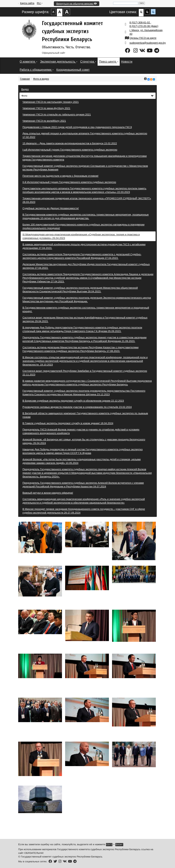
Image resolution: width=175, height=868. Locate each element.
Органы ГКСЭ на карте (143, 38)
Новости (127, 62)
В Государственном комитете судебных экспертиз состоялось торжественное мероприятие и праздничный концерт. (86, 309)
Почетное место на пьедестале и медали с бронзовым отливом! (60, 176)
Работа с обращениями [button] (37, 70)
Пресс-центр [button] (109, 62)
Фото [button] (87, 96)
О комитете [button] (28, 62)
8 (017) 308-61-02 (140, 22)
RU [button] (40, 3)
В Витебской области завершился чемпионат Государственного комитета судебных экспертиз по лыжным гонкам (85, 415)
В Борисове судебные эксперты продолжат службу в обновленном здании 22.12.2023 (73, 401)
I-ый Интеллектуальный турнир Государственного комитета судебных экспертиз (70, 150)
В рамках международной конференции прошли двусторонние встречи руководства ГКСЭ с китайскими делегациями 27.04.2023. (84, 246)
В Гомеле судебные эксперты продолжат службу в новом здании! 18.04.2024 (68, 423)
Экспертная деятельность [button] (59, 62)
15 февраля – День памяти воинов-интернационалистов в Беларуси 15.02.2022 (70, 143)
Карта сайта (27, 3)
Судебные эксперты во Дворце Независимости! (51, 208)
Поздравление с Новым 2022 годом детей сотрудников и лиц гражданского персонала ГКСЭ (77, 127)
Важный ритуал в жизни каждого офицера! (48, 493)
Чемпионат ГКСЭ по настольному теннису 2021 (51, 102)
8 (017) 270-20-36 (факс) (144, 26)
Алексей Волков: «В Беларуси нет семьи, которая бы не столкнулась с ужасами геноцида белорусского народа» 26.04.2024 (84, 441)
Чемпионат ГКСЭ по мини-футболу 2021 (46, 108)
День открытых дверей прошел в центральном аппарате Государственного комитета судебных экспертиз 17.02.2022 (85, 135)
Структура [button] (88, 62)
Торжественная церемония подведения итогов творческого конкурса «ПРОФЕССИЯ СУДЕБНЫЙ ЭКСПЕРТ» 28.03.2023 (87, 200)
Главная (25, 79)
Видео (25, 89)
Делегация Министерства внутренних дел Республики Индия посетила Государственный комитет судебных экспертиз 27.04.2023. (86, 266)
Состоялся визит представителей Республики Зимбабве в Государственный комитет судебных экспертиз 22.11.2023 (85, 373)
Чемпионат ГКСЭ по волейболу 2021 (44, 121)
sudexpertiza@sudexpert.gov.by (148, 43)
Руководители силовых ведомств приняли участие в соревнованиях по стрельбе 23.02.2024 (77, 407)
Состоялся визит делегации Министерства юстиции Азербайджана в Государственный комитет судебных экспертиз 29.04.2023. (85, 319)
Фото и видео (41, 79)
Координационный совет (73, 70)
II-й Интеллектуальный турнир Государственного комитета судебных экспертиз (69, 182)
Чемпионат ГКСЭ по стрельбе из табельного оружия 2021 (57, 114)
